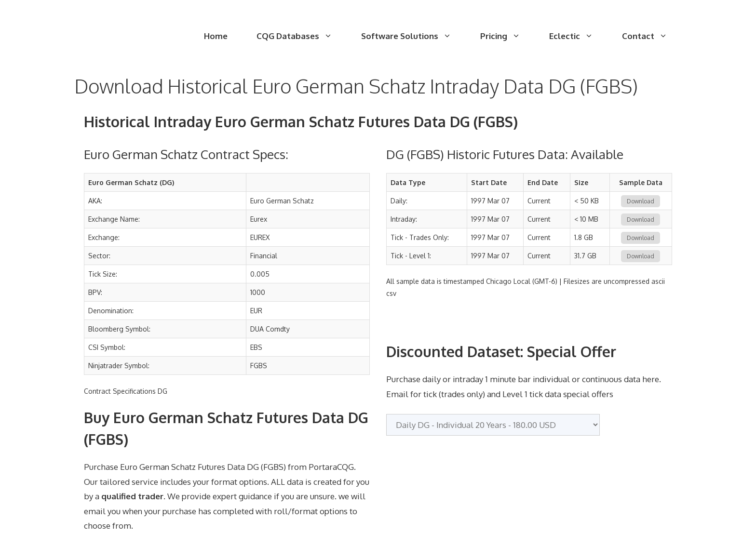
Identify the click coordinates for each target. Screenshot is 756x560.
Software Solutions (413, 36)
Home (216, 36)
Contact (652, 36)
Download (641, 201)
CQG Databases (302, 36)
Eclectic (578, 36)
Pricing (507, 36)
